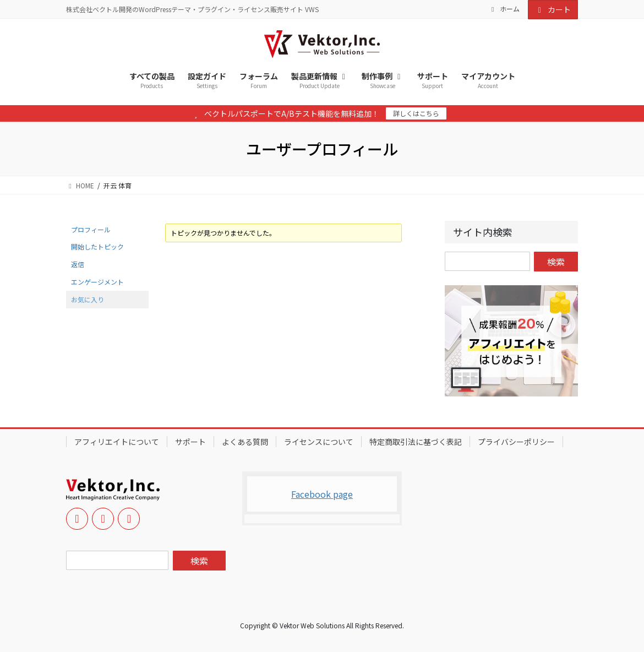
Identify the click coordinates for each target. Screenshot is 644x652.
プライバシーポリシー (516, 442)
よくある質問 (245, 442)
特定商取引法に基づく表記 (416, 442)
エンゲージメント (97, 282)
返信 (78, 264)
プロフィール (91, 229)
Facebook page (322, 494)
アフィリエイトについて (117, 442)
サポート (190, 442)
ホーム (504, 9)
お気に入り (88, 299)
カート (553, 9)
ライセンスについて (319, 442)
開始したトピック (97, 246)
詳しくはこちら (416, 113)
